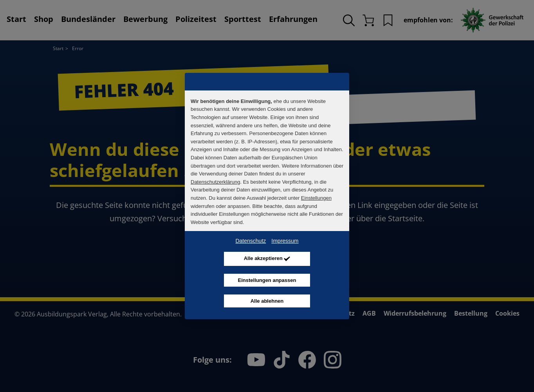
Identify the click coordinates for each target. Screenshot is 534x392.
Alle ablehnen (267, 301)
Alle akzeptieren (267, 259)
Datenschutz (251, 241)
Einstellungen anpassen (267, 280)
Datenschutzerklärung (215, 182)
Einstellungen (316, 198)
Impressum (285, 241)
